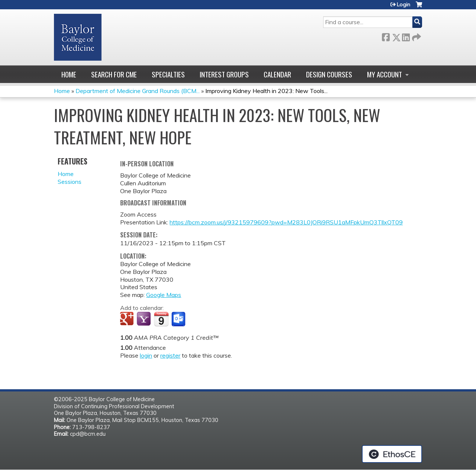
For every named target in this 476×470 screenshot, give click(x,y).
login (146, 355)
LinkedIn (406, 36)
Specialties (168, 74)
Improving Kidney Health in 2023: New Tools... (266, 91)
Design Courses (329, 74)
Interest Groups (224, 74)
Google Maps (164, 295)
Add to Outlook (179, 319)
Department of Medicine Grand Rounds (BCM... (138, 91)
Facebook (386, 36)
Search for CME (114, 74)
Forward (416, 36)
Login (403, 4)
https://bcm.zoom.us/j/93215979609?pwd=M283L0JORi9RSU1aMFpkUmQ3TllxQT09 (286, 222)
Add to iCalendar (161, 319)
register (170, 355)
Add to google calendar (128, 319)
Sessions (70, 182)
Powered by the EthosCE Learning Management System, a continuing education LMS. (392, 454)
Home (69, 74)
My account (385, 74)
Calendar (277, 74)
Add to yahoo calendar (144, 319)
